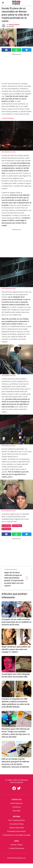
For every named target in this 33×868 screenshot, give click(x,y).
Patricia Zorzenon (14, 25)
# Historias (6, 529)
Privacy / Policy (17, 845)
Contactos (17, 807)
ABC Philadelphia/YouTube (9, 152)
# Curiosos (6, 526)
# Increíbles (17, 526)
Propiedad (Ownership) (16, 831)
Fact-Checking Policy (17, 820)
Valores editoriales (16, 828)
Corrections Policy (17, 824)
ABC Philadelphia (9, 118)
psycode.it (17, 811)
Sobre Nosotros (17, 803)
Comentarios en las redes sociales (16, 835)
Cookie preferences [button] (17, 848)
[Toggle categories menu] (3, 3)
